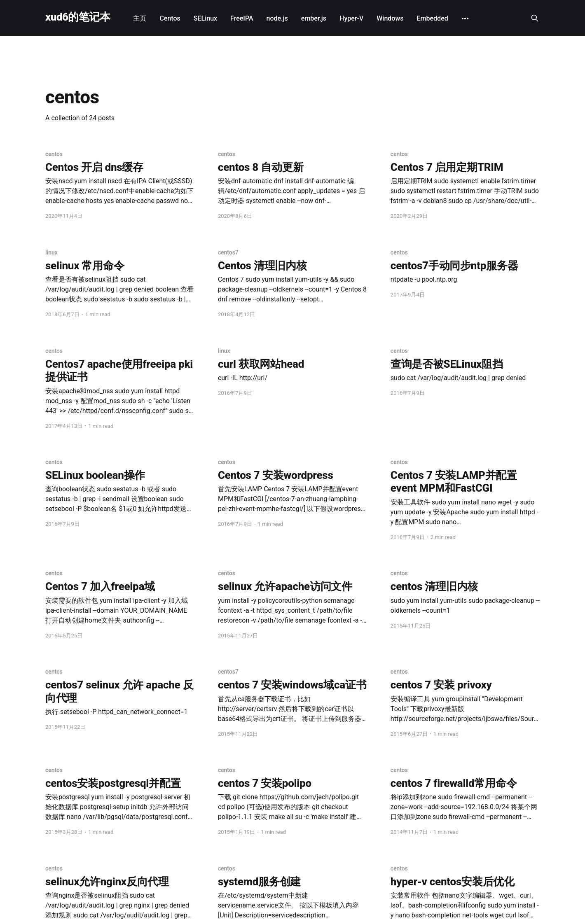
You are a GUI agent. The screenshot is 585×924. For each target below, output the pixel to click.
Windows (390, 18)
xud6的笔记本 (78, 17)
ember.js (314, 18)
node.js (277, 18)
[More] (465, 19)
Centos (170, 18)
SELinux (205, 18)
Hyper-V (351, 18)
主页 (140, 18)
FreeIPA (242, 18)
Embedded (433, 18)
